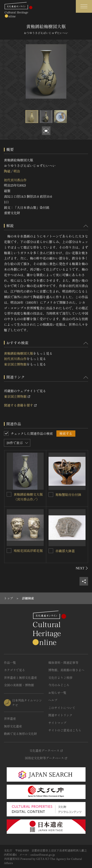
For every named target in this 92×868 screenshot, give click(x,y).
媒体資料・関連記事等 (63, 663)
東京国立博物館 (15, 364)
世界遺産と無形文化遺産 (20, 678)
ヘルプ (53, 700)
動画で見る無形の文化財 (20, 734)
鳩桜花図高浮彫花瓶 (28, 551)
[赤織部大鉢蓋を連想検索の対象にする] (51, 551)
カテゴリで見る (14, 670)
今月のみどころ (59, 685)
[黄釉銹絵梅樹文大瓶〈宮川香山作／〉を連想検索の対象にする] (9, 494)
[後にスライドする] (82, 568)
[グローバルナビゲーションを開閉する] (84, 6)
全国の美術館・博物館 (19, 685)
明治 (17, 171)
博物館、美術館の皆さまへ (66, 670)
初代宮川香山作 (15, 180)
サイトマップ (57, 723)
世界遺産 (10, 719)
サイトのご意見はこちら (65, 730)
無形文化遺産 (13, 726)
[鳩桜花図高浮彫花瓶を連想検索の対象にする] (9, 551)
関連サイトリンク (60, 715)
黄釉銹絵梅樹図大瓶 (18, 353)
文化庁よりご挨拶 (60, 678)
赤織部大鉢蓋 (65, 551)
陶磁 (7, 171)
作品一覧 (10, 663)
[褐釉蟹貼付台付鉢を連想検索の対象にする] (51, 495)
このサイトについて (62, 708)
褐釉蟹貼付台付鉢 (68, 495)
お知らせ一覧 (57, 693)
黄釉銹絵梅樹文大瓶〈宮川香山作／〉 (28, 497)
